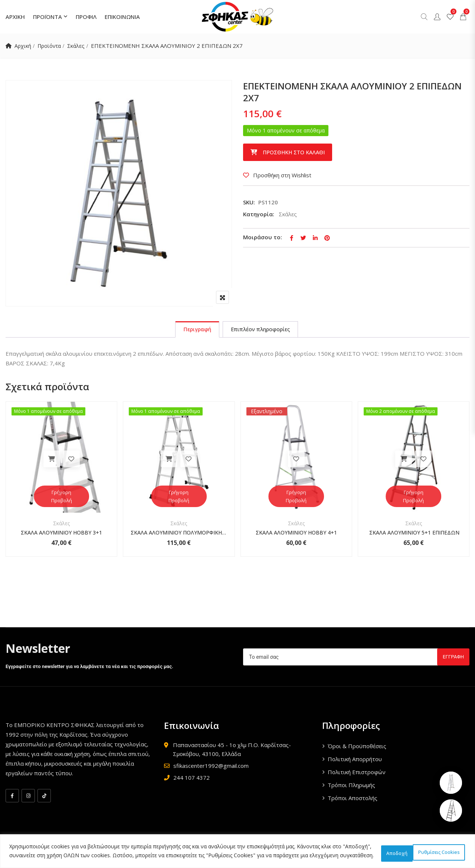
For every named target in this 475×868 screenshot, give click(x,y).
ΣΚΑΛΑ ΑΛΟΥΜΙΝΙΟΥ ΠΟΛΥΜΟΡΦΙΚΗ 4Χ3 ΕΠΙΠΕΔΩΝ (179, 535)
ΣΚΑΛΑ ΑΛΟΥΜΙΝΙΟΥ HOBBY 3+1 (61, 535)
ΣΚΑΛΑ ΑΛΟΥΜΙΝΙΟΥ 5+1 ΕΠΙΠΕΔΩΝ (414, 535)
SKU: (249, 202)
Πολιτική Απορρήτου (355, 762)
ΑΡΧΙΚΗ (15, 17)
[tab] (194, 331)
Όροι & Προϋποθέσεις (357, 749)
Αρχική (23, 46)
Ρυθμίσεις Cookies (384, 848)
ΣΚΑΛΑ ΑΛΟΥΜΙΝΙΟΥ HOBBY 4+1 (296, 535)
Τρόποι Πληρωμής (351, 788)
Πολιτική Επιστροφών (357, 775)
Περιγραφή (194, 331)
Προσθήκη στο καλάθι (294, 152)
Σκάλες (80, 46)
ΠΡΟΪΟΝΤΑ (47, 17)
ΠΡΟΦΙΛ (86, 17)
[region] (237, 848)
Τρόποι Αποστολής (353, 800)
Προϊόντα (51, 46)
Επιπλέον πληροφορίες (263, 331)
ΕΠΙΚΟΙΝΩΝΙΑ (122, 17)
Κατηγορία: (259, 214)
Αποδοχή (443, 848)
